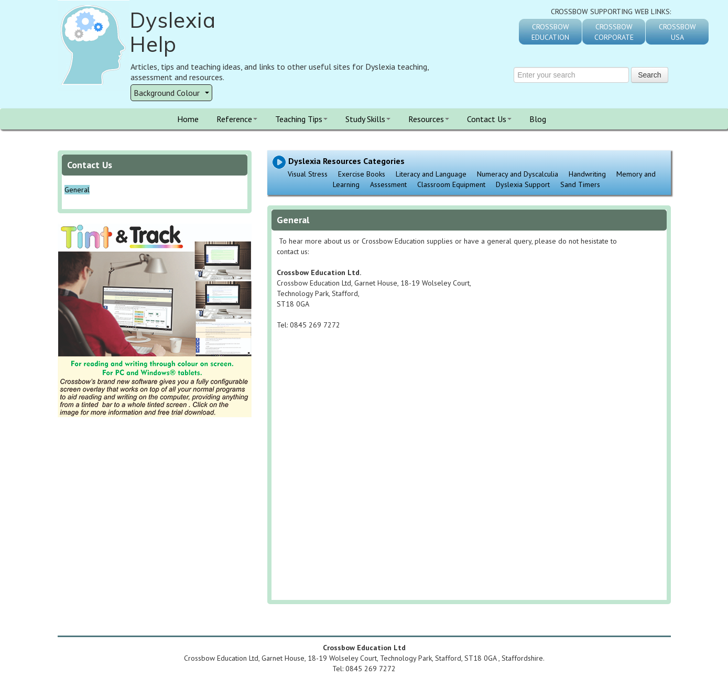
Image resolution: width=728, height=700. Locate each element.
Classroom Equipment (451, 184)
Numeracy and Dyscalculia (518, 174)
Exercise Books (362, 174)
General (77, 190)
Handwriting (587, 174)
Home (188, 119)
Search (649, 75)
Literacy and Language (431, 174)
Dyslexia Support (523, 184)
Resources (429, 119)
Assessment (388, 184)
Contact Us (489, 119)
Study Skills (368, 119)
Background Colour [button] (171, 93)
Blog (538, 119)
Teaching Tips (301, 119)
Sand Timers (580, 184)
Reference (237, 119)
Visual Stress (308, 174)
